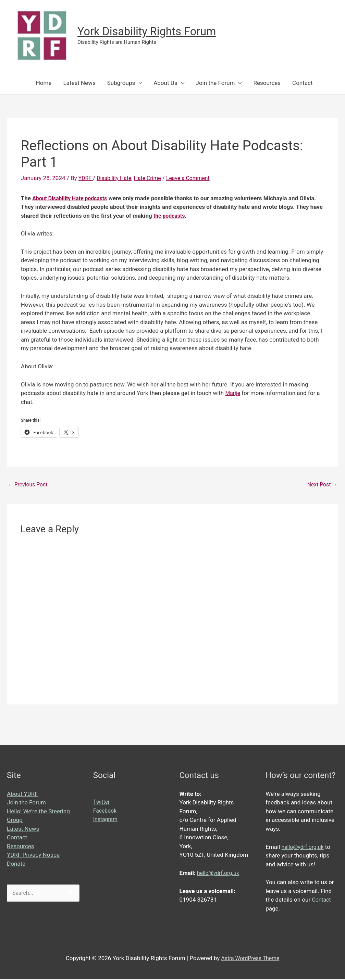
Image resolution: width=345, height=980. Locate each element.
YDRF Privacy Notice (33, 856)
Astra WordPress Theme (250, 959)
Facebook (106, 812)
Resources (267, 83)
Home (44, 83)
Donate (16, 865)
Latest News (79, 83)
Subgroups (121, 83)
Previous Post (29, 485)
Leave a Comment (196, 178)
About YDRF (22, 795)
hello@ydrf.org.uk (220, 874)
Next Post (321, 485)
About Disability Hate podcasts (72, 198)
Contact (302, 83)
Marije (233, 393)
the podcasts (170, 215)
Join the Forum (215, 83)
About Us (165, 83)
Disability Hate (117, 178)
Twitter (102, 803)
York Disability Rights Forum (152, 32)
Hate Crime (152, 178)
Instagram (106, 820)
